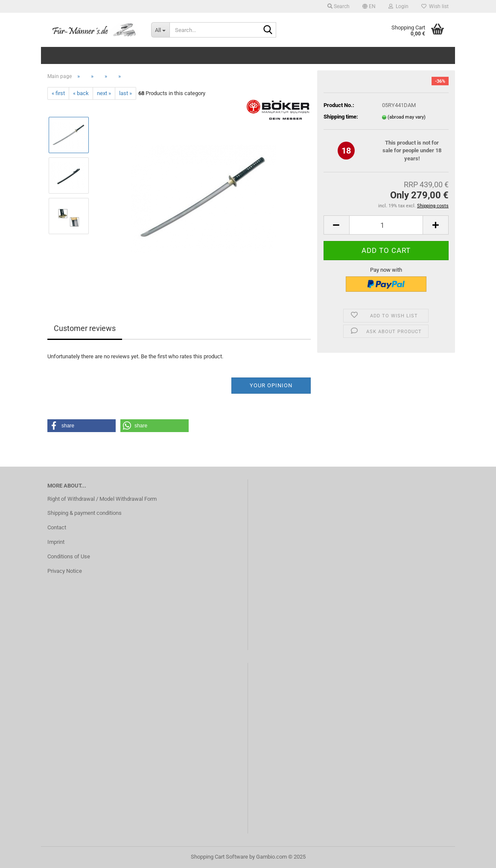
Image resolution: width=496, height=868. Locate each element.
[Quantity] (386, 225)
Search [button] (338, 6)
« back (81, 93)
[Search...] (160, 30)
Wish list (435, 6)
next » (104, 93)
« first (58, 93)
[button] (369, 6)
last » (125, 93)
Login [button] (398, 6)
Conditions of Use (69, 556)
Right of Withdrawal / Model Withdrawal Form (102, 499)
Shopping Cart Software (219, 857)
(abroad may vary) (407, 117)
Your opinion (271, 385)
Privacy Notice (65, 571)
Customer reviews (85, 328)
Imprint (56, 542)
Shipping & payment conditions (85, 513)
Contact (57, 527)
